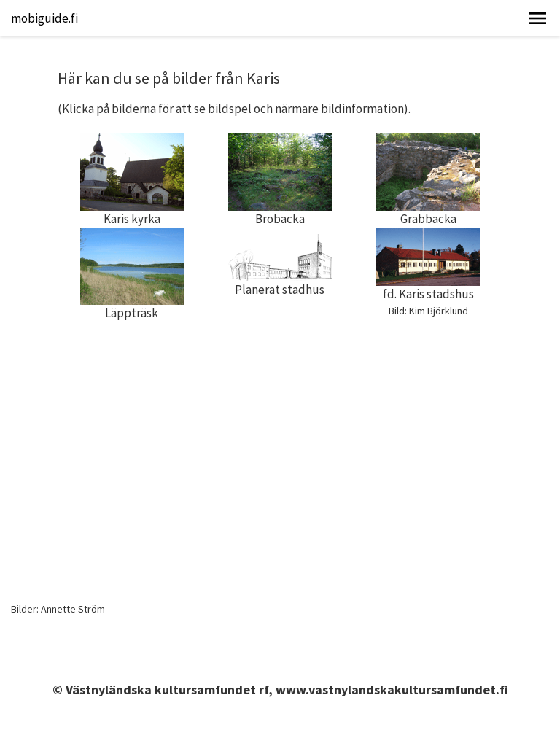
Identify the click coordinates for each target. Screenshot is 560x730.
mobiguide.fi (44, 18)
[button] (537, 18)
